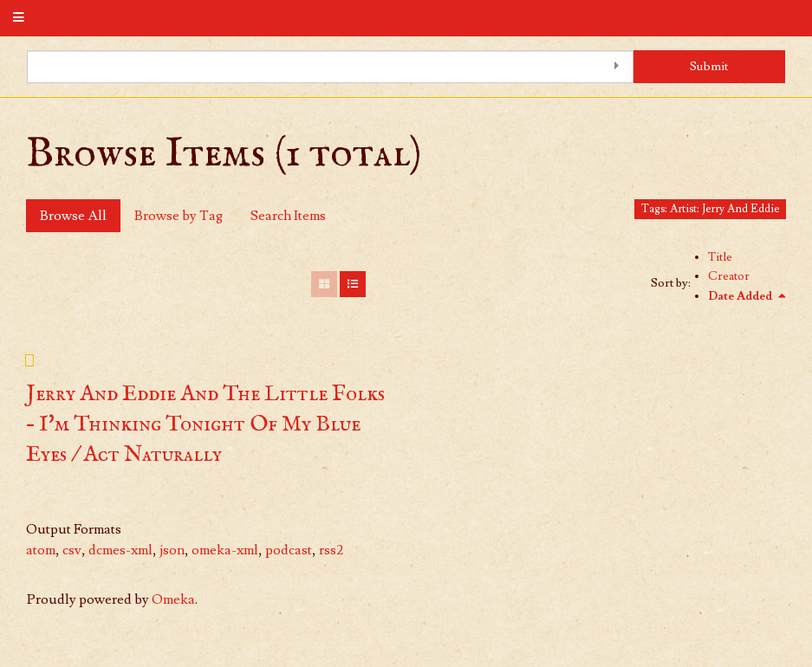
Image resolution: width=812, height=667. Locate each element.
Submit (709, 66)
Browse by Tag (179, 216)
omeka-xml (225, 550)
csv (72, 550)
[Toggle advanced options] (616, 67)
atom (41, 550)
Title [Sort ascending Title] (720, 257)
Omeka (173, 599)
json (172, 550)
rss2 (331, 550)
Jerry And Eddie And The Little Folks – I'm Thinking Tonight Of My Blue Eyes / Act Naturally (205, 424)
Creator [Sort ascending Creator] (729, 276)
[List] (353, 284)
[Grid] (324, 284)
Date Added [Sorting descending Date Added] (741, 296)
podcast (289, 550)
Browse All (73, 216)
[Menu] (19, 18)
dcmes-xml (120, 550)
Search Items (288, 216)
